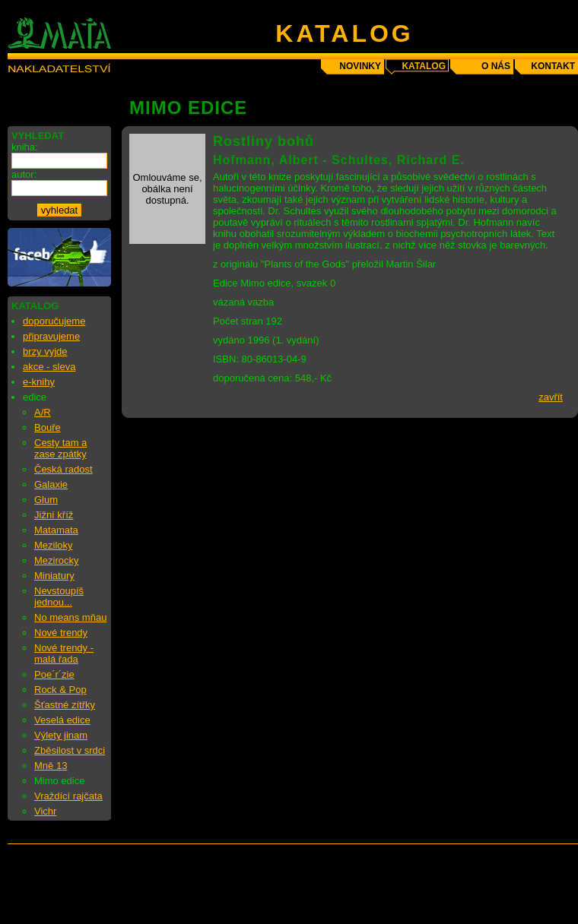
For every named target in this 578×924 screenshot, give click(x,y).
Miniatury (54, 576)
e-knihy (39, 382)
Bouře (48, 427)
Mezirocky (57, 560)
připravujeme (51, 336)
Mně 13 (51, 766)
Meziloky (54, 545)
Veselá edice (62, 720)
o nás (496, 66)
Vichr (45, 811)
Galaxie (51, 484)
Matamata (56, 530)
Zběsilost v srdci (70, 750)
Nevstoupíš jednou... (59, 596)
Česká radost (64, 469)
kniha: (25, 147)
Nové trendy (61, 633)
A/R (43, 412)
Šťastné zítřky (65, 705)
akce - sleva (49, 367)
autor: (24, 174)
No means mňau (70, 617)
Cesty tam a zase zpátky (60, 448)
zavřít (551, 397)
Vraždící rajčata (68, 796)
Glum (46, 500)
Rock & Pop (60, 690)
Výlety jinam (61, 735)
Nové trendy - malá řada (64, 653)
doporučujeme (54, 321)
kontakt (553, 66)
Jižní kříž (54, 515)
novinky (360, 66)
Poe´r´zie (54, 674)
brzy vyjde (45, 351)
